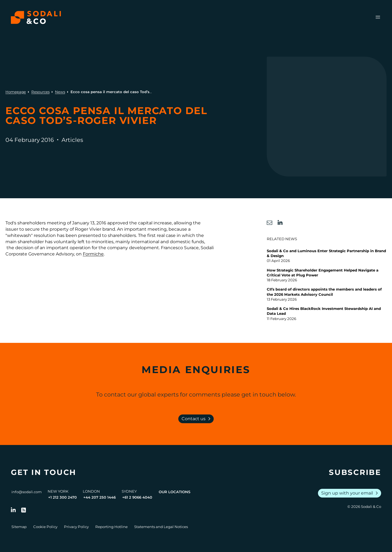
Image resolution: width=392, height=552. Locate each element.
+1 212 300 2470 (62, 497)
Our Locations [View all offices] (174, 492)
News (60, 92)
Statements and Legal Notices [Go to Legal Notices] (161, 527)
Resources (40, 92)
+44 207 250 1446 (99, 497)
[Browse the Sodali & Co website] (36, 17)
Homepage (16, 92)
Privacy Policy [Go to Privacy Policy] (76, 527)
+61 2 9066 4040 (137, 497)
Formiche (93, 254)
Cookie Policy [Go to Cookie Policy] (45, 527)
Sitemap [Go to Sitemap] (19, 527)
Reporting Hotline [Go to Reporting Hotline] (111, 527)
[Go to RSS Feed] (24, 510)
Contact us (197, 419)
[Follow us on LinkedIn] (13, 510)
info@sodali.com (27, 492)
